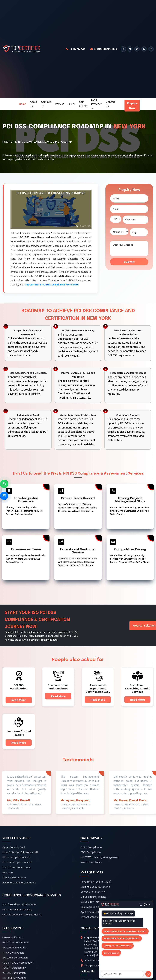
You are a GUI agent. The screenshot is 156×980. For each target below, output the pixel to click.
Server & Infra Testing (93, 892)
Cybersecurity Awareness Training (22, 915)
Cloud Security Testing (94, 897)
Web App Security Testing (95, 887)
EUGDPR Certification (14, 968)
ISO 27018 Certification (15, 958)
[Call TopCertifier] (76, 49)
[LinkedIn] (137, 49)
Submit (129, 262)
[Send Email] (4, 496)
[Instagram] (151, 49)
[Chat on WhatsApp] (4, 484)
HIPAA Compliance (91, 862)
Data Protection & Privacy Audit (20, 852)
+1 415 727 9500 (94, 960)
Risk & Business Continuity (17, 910)
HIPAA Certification (13, 953)
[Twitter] (130, 49)
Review (59, 104)
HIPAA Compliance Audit (16, 857)
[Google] (144, 49)
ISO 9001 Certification (14, 978)
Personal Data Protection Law (19, 883)
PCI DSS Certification (14, 973)
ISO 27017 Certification (15, 948)
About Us (34, 104)
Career (71, 104)
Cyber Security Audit (14, 847)
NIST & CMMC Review (14, 878)
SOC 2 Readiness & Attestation (20, 904)
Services (46, 104)
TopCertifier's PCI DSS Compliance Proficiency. (52, 285)
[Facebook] (123, 49)
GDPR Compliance (91, 847)
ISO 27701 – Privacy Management (100, 857)
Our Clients (83, 104)
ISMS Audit (8, 873)
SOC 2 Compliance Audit (17, 868)
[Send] (148, 974)
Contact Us (111, 104)
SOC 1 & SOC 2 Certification (18, 963)
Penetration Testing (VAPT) (96, 882)
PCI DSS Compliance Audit (17, 862)
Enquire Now (132, 106)
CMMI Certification (13, 937)
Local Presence (97, 104)
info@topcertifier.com (97, 965)
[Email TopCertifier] (104, 49)
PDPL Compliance (91, 852)
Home (23, 104)
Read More (19, 700)
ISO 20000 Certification (16, 943)
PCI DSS (18, 142)
